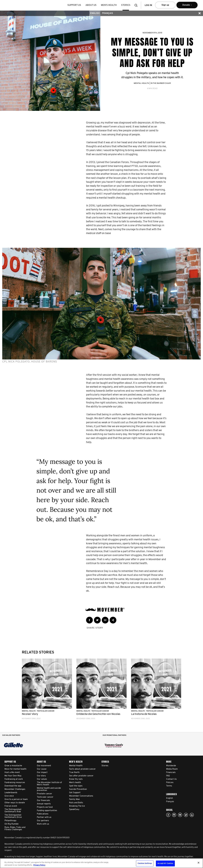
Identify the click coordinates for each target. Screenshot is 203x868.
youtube (180, 815)
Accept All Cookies (165, 863)
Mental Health (141, 83)
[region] (101, 863)
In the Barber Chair (161, 83)
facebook (168, 815)
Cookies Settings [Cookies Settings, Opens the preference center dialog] (145, 863)
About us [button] (91, 5)
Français (108, 13)
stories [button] (126, 5)
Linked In (192, 815)
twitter (186, 815)
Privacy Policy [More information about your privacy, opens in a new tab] (39, 865)
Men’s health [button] (109, 5)
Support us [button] (74, 5)
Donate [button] (187, 6)
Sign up (165, 5)
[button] (137, 5)
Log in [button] (148, 5)
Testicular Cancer (46, 711)
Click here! (174, 815)
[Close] (199, 863)
